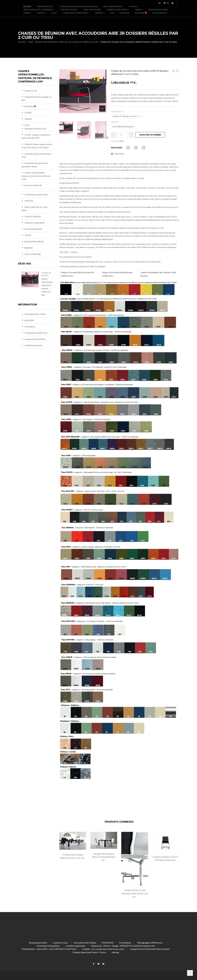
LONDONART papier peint (75, 13)
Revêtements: (117, 111)
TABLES (138, 10)
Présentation (30, 327)
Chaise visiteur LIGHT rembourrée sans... (166, 859)
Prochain (105, 128)
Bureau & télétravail (33, 185)
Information (27, 305)
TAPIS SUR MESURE (92, 10)
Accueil (27, 6)
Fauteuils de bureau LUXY (35, 129)
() (168, 3)
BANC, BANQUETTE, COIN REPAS (38, 10)
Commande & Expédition (35, 339)
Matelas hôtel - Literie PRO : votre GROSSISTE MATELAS (49, 949)
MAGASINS (125, 13)
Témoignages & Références (36, 333)
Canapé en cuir (44, 6)
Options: (115, 122)
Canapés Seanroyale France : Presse (89, 952)
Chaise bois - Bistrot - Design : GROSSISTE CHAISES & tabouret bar (123, 946)
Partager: (117, 148)
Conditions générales (33, 345)
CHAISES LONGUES (69, 10)
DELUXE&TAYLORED (112, 6)
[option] (73, 848)
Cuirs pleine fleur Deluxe (35, 314)
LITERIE (27, 13)
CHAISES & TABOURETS (117, 10)
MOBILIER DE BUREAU (159, 10)
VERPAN (40, 13)
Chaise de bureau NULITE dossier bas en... (104, 857)
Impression (119, 154)
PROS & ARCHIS (160, 13)
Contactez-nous (60, 943)
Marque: (115, 141)
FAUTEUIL (133, 6)
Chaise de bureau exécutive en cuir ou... (73, 856)
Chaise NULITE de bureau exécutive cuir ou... (135, 893)
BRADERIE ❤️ (141, 13)
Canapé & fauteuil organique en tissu (78, 6)
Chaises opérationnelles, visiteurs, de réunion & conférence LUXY (36, 176)
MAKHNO (99, 13)
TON (112, 13)
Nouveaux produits (38, 943)
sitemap (115, 952)
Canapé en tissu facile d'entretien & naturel (150, 949)
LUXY (54, 13)
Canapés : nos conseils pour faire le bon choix (103, 949)
